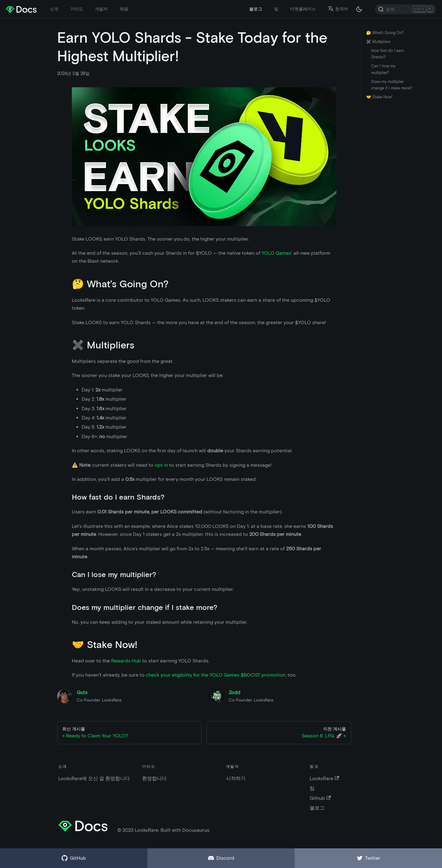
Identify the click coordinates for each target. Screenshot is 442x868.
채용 (124, 9)
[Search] (405, 9)
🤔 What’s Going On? (385, 33)
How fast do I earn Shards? (388, 54)
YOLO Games (276, 253)
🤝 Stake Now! (379, 97)
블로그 (256, 9)
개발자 (101, 9)
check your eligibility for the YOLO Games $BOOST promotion (216, 675)
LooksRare (324, 778)
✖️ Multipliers (378, 42)
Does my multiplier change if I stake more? (392, 85)
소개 (54, 9)
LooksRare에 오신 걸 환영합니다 (94, 778)
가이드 (77, 9)
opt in (161, 465)
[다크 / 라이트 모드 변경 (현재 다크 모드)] (359, 9)
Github (320, 798)
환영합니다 (154, 778)
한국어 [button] (338, 9)
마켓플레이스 (303, 9)
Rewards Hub (126, 661)
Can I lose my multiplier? (383, 69)
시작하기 (236, 778)
